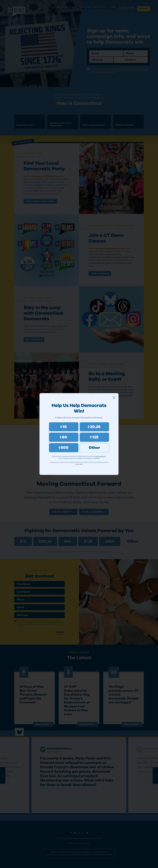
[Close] (114, 398)
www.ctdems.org (100, 456)
